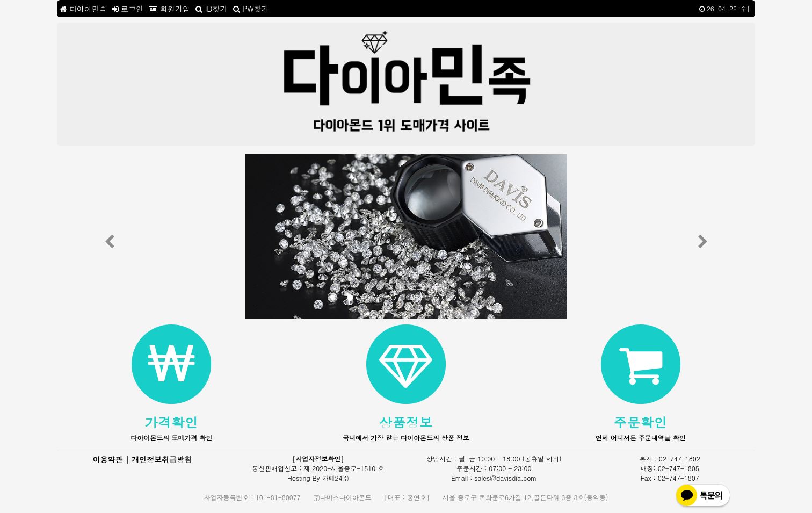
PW (251, 9)
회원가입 (169, 9)
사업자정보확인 (318, 458)
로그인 (128, 9)
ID (211, 9)
